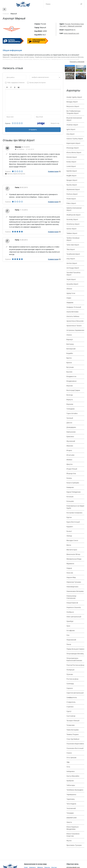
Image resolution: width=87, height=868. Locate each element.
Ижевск (69, 460)
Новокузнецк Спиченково (71, 597)
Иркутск (70, 464)
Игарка (69, 450)
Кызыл (69, 531)
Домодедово (71, 427)
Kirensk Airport (72, 157)
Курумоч (70, 527)
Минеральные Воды (74, 559)
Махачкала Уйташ (73, 554)
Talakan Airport (72, 233)
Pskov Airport (71, 203)
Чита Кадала (71, 804)
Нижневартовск (72, 587)
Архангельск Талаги (74, 326)
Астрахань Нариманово (75, 330)
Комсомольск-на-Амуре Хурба (75, 507)
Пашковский (71, 640)
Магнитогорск (72, 550)
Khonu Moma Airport (74, 153)
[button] (7, 87)
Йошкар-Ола (71, 474)
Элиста (69, 822)
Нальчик (70, 573)
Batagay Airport (72, 102)
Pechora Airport (72, 194)
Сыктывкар (71, 716)
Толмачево (71, 725)
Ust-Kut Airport (72, 263)
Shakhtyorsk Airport (74, 215)
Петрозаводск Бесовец (75, 654)
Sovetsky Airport (72, 219)
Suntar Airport (71, 229)
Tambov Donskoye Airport (73, 239)
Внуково (70, 386)
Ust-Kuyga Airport (73, 268)
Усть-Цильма (71, 758)
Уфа (68, 762)
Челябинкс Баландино (75, 790)
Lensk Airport (71, 166)
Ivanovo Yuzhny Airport (75, 139)
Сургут (69, 711)
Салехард (70, 684)
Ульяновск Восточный (75, 748)
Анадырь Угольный (74, 307)
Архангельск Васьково (75, 321)
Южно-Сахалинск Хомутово (73, 835)
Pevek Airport (71, 199)
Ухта (68, 767)
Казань (69, 478)
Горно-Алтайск (72, 413)
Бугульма (70, 367)
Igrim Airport (71, 129)
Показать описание (77, 62)
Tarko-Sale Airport (73, 245)
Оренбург (70, 621)
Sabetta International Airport (74, 209)
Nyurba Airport (72, 185)
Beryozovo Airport (73, 106)
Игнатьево (70, 455)
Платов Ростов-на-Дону (75, 665)
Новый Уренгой (72, 603)
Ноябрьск (70, 612)
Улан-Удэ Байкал (73, 739)
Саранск (70, 688)
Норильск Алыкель (74, 607)
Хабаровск (71, 771)
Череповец (71, 799)
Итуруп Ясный (72, 469)
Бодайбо (70, 353)
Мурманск (70, 564)
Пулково (70, 674)
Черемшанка (71, 795)
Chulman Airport (72, 125)
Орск (68, 626)
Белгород (70, 344)
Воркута (70, 400)
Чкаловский (71, 808)
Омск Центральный (74, 617)
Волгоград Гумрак (73, 390)
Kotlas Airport (71, 162)
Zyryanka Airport (72, 284)
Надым (69, 568)
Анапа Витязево (72, 312)
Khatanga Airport (73, 148)
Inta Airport (71, 134)
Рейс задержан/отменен (15, 83)
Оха (68, 635)
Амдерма (70, 303)
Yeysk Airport (71, 279)
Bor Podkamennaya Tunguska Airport (73, 112)
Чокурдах (70, 813)
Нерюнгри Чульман (74, 582)
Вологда (70, 395)
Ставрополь (71, 702)
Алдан (69, 298)
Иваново (70, 446)
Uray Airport (71, 259)
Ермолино (70, 437)
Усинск (69, 753)
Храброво (70, 781)
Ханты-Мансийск (73, 776)
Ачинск (69, 335)
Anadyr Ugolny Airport (74, 97)
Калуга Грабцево (73, 483)
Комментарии (53, 171)
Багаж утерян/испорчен (36, 83)
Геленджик (71, 409)
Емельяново (71, 432)
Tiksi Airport (71, 249)
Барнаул (70, 339)
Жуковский (71, 441)
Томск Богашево (73, 730)
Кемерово (70, 487)
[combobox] (45, 77)
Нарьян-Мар (71, 577)
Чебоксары (71, 785)
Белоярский (71, 349)
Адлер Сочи (71, 293)
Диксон (69, 423)
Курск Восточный (73, 522)
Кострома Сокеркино (74, 513)
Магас (69, 545)
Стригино (70, 707)
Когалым (70, 497)
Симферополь (72, 697)
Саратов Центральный (75, 693)
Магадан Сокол (72, 540)
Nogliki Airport (71, 176)
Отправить (33, 130)
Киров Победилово (74, 492)
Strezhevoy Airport (73, 224)
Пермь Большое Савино (75, 649)
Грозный (70, 418)
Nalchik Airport (72, 171)
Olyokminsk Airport (73, 189)
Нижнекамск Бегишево (75, 591)
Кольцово (70, 501)
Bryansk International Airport (74, 119)
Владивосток (71, 376)
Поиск (81, 4)
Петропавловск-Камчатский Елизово (74, 659)
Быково (69, 372)
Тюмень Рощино (73, 734)
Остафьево (71, 631)
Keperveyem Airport (73, 143)
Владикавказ (71, 381)
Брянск (69, 363)
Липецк (69, 536)
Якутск (69, 841)
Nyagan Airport (72, 180)
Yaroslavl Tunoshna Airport (73, 274)
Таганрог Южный (73, 721)
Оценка (8, 123)
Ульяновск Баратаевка (75, 744)
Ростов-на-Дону (72, 679)
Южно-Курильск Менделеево (73, 828)
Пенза (69, 644)
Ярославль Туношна (74, 845)
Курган (69, 517)
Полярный (70, 670)
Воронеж (70, 404)
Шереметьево (72, 818)
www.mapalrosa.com (71, 33)
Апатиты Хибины (73, 316)
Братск (69, 358)
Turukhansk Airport (73, 254)
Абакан (69, 289)
